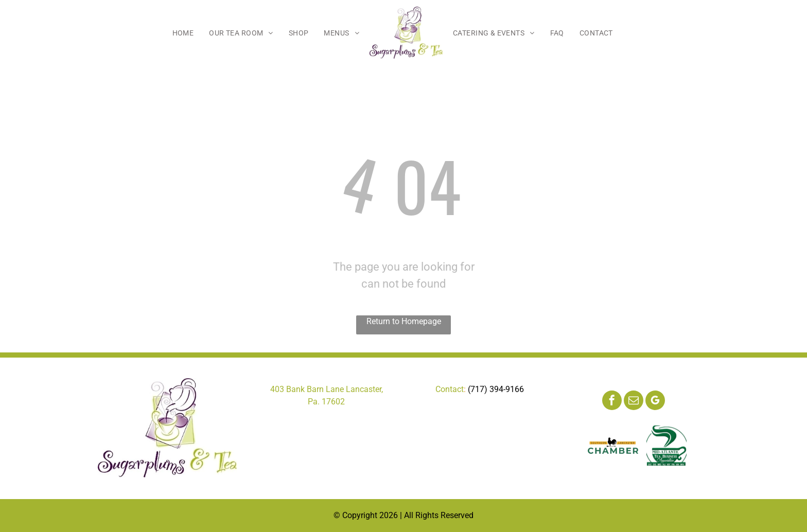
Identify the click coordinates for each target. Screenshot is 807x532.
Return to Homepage (404, 321)
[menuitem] (183, 33)
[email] (634, 402)
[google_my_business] (655, 402)
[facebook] (612, 402)
